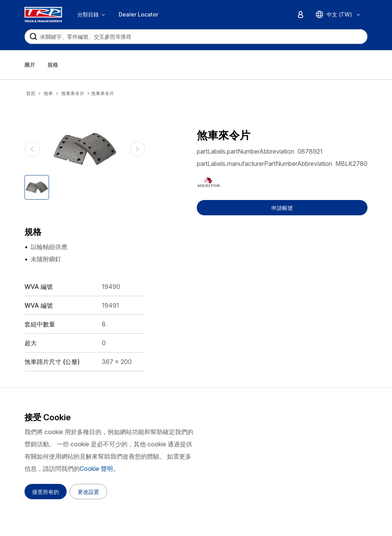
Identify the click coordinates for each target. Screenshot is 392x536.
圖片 (30, 65)
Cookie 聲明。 (99, 469)
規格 (53, 65)
